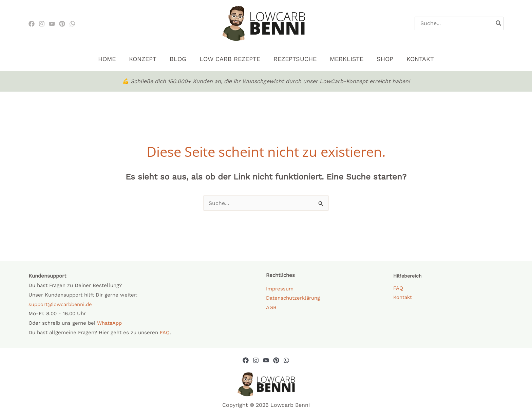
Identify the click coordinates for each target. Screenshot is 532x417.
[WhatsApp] (72, 24)
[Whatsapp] (286, 360)
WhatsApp (109, 323)
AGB (271, 307)
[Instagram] (42, 24)
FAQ (165, 333)
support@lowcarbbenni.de (61, 304)
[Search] (499, 23)
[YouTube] (266, 360)
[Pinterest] (62, 24)
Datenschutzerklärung (293, 298)
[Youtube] (52, 24)
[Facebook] (32, 24)
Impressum (280, 289)
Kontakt (403, 298)
